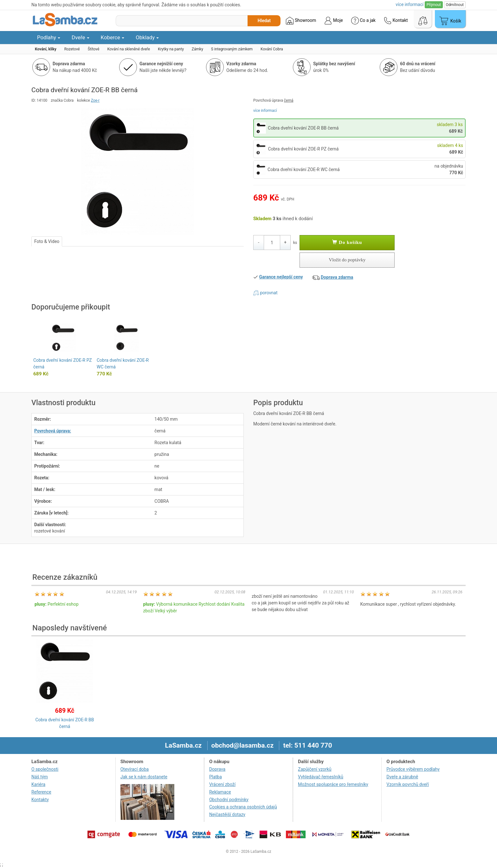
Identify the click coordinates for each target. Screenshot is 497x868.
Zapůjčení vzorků (315, 769)
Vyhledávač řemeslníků (321, 777)
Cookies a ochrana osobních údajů (243, 807)
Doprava (217, 769)
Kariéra (38, 784)
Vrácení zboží (222, 784)
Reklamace (220, 792)
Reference (41, 792)
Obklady (147, 37)
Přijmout (434, 5)
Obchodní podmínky (229, 800)
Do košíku (347, 242)
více (410, 4)
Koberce (113, 37)
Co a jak (363, 21)
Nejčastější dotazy (227, 814)
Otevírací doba (135, 769)
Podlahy (49, 37)
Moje (333, 21)
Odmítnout (455, 5)
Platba (216, 777)
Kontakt (396, 21)
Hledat (264, 21)
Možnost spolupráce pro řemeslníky (333, 784)
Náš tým (40, 777)
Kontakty (40, 800)
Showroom (301, 21)
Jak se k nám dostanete (144, 777)
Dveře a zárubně (402, 777)
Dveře (81, 37)
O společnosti (45, 769)
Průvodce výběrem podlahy (413, 769)
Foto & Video (47, 241)
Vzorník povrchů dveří (408, 784)
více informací (265, 111)
